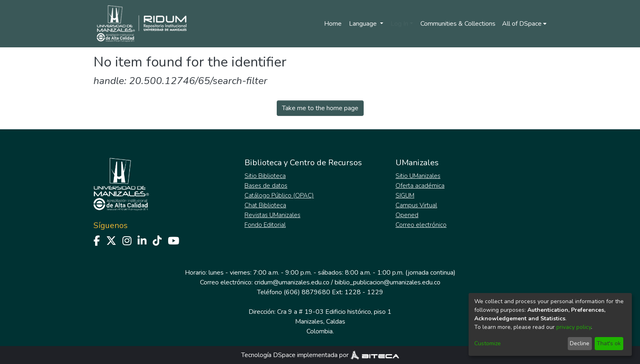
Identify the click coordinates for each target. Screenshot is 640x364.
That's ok (609, 343)
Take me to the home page (320, 108)
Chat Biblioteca (265, 205)
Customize (488, 343)
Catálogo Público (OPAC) (279, 195)
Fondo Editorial (265, 225)
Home (333, 24)
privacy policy (574, 327)
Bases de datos (266, 186)
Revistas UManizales (272, 215)
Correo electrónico (421, 225)
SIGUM (405, 195)
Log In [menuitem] (399, 24)
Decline (580, 343)
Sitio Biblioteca (265, 176)
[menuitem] (524, 24)
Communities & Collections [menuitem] (458, 24)
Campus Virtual (416, 205)
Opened (407, 215)
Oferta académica (420, 186)
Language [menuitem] (364, 24)
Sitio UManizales (418, 176)
